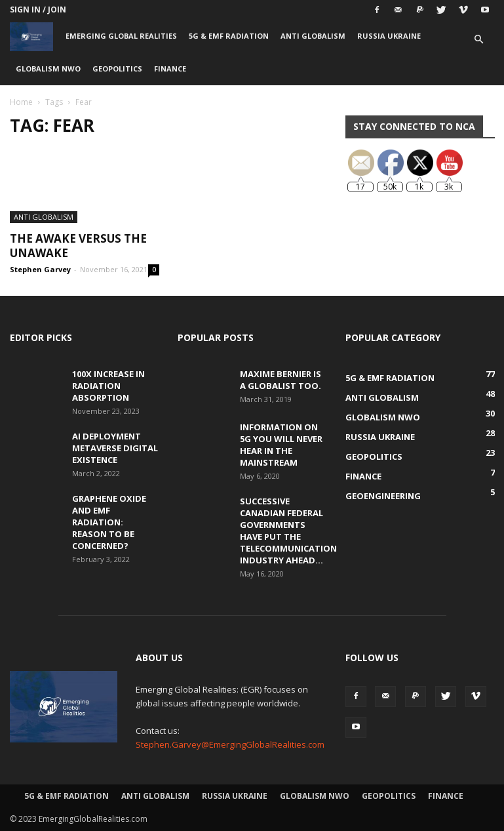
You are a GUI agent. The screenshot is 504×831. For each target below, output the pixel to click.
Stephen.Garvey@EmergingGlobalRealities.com (230, 744)
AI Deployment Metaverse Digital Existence (115, 448)
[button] (479, 40)
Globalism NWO (48, 69)
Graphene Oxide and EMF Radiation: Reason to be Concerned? (109, 522)
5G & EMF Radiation (229, 36)
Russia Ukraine (389, 36)
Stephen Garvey (40, 269)
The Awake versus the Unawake (78, 246)
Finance (170, 69)
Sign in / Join (38, 10)
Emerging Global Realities (121, 36)
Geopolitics (117, 69)
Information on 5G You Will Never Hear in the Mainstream (281, 445)
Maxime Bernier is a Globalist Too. (281, 380)
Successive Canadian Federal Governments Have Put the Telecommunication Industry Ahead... (288, 531)
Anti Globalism (313, 36)
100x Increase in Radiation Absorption (108, 386)
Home (21, 102)
